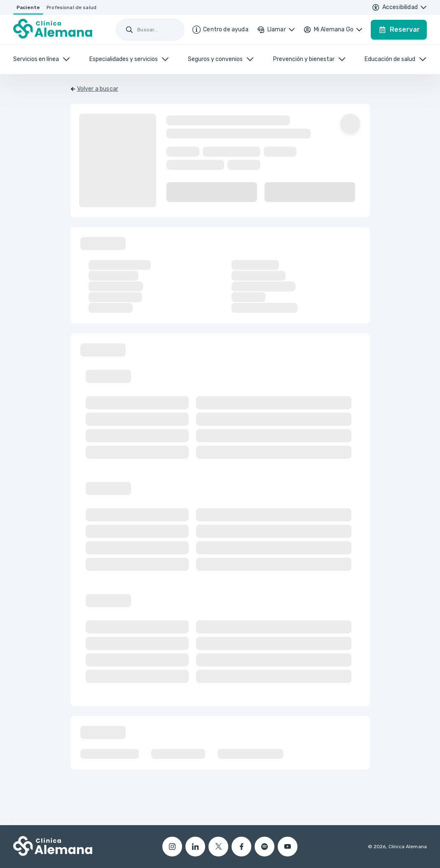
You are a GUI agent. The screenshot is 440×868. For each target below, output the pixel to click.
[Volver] (95, 89)
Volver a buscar (98, 89)
